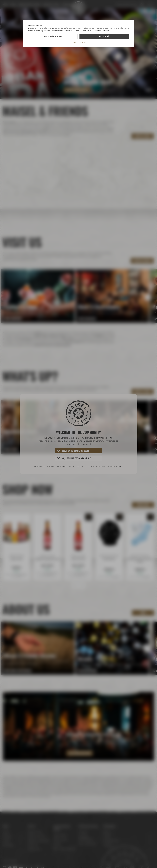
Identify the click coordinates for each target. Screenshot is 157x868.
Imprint (83, 42)
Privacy (74, 42)
